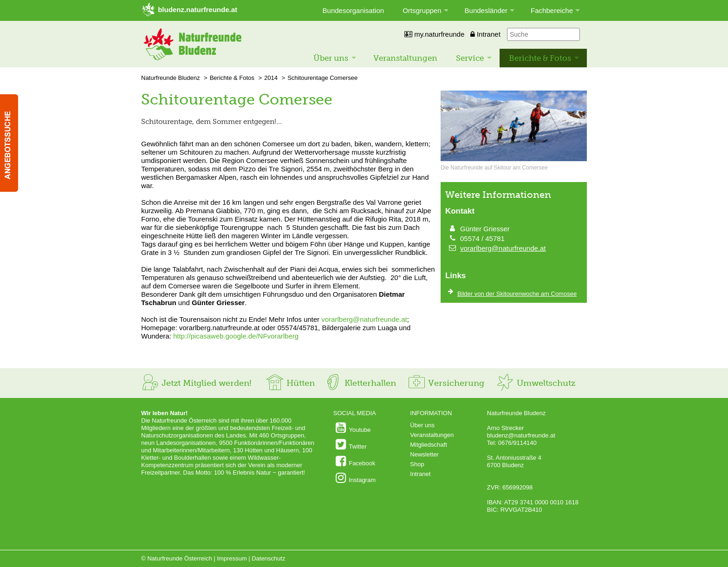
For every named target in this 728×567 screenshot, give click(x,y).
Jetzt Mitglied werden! (196, 383)
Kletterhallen (360, 383)
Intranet (485, 34)
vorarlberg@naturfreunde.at (364, 319)
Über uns (331, 58)
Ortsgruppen (422, 10)
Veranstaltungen (405, 58)
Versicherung (446, 383)
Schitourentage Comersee (322, 78)
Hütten (290, 383)
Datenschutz (268, 558)
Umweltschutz (536, 383)
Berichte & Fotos (540, 58)
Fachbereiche (552, 10)
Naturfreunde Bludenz (170, 78)
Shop (417, 464)
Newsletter (424, 454)
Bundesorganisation (354, 10)
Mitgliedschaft (428, 445)
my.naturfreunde (434, 34)
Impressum (232, 558)
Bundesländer (486, 10)
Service (470, 58)
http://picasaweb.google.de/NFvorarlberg (236, 336)
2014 (271, 78)
